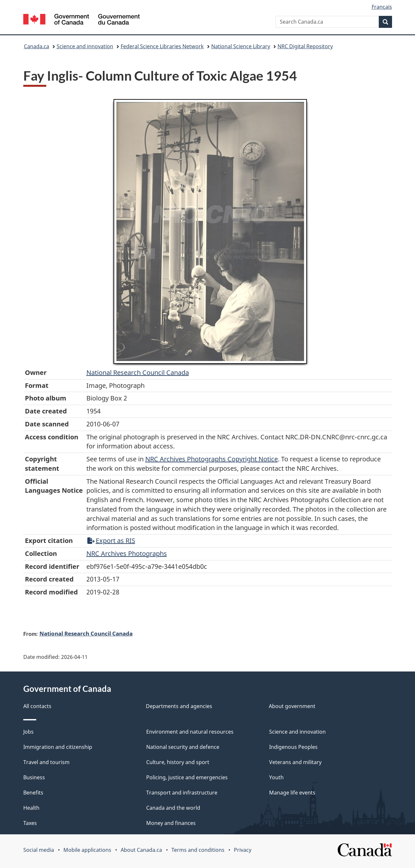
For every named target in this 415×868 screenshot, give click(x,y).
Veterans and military (295, 762)
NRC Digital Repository (305, 46)
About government (292, 706)
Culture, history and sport (178, 762)
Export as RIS (111, 541)
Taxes (30, 823)
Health (31, 808)
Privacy (243, 850)
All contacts (37, 706)
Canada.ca (37, 46)
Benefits (33, 793)
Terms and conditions (198, 850)
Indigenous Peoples (293, 747)
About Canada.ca (141, 850)
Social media (39, 850)
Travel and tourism (46, 762)
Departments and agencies (179, 706)
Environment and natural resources (190, 732)
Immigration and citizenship (58, 747)
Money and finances (171, 823)
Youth (276, 777)
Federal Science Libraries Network (162, 46)
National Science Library (241, 46)
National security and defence (183, 747)
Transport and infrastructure (182, 793)
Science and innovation (85, 46)
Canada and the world (173, 808)
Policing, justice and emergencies (187, 777)
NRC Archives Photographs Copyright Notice (212, 459)
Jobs (28, 732)
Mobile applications (87, 850)
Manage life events (292, 793)
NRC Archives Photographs (127, 553)
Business (34, 777)
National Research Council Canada (138, 372)
